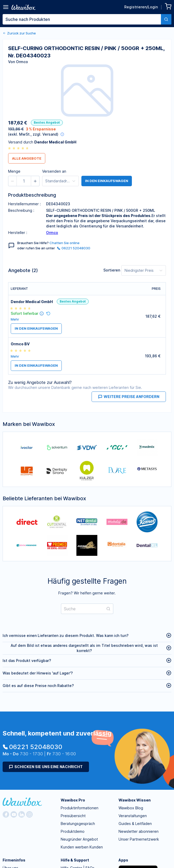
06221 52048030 (74, 248)
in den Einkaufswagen (107, 181)
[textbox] (82, 19)
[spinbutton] (24, 181)
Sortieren (112, 270)
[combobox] (87, 19)
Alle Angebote (27, 158)
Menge (14, 171)
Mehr (15, 319)
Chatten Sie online (64, 243)
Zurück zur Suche (19, 33)
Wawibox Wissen (135, 800)
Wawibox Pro (73, 800)
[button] (13, 181)
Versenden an (54, 171)
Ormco (52, 233)
